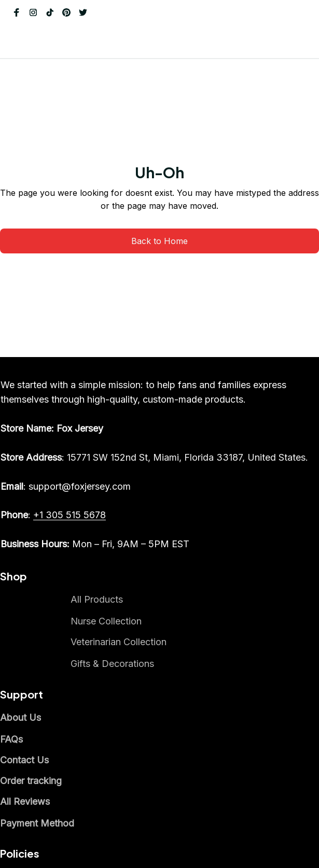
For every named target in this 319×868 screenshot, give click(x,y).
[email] (41, 661)
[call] (38, 719)
